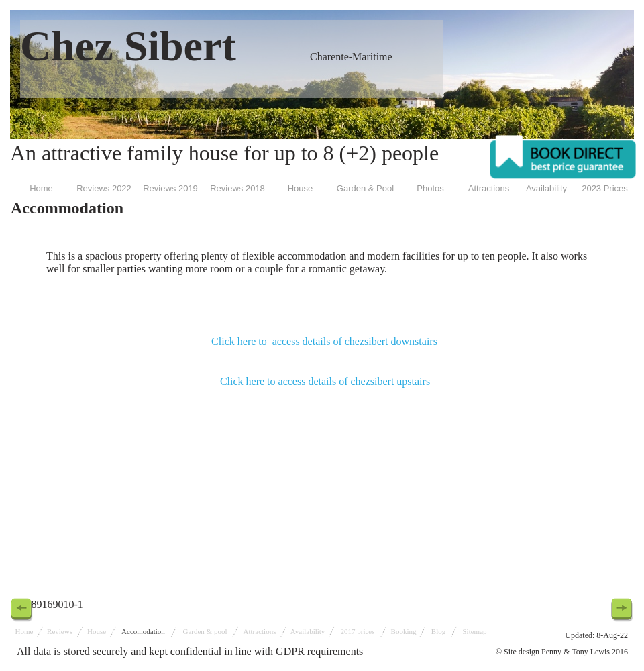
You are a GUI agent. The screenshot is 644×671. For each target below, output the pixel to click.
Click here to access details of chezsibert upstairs (325, 381)
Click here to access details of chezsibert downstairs (324, 341)
